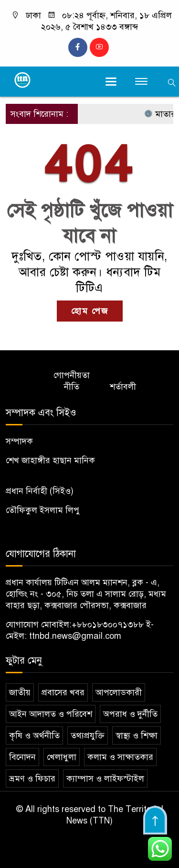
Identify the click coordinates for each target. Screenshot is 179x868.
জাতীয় (20, 692)
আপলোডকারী (119, 692)
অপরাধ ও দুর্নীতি (130, 714)
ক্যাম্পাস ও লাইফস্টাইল (105, 779)
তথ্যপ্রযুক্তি (88, 735)
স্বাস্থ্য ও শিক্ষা (137, 735)
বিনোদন (22, 757)
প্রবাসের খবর (63, 692)
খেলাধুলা (62, 757)
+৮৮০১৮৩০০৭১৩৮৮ (108, 624)
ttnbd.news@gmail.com (75, 636)
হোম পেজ (90, 311)
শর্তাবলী (123, 387)
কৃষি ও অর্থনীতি (34, 735)
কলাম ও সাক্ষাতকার (120, 757)
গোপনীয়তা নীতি (72, 381)
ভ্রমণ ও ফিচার (32, 779)
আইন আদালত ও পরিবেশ (51, 714)
